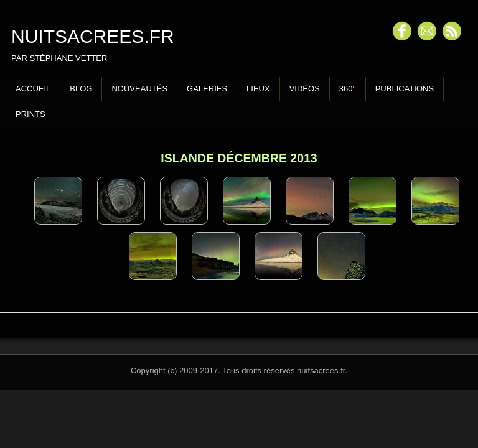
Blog (81, 89)
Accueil (33, 89)
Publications (405, 89)
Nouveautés (139, 89)
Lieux (258, 89)
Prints (30, 114)
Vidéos (305, 89)
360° (348, 89)
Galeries (207, 89)
